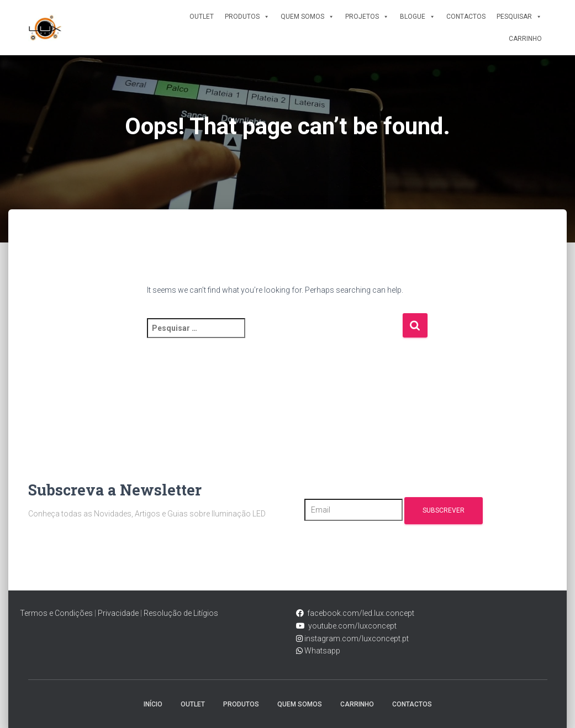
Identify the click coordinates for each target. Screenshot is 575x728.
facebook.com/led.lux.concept (361, 613)
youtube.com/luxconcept (351, 626)
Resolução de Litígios (181, 613)
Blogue (418, 17)
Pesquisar (519, 17)
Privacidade (118, 613)
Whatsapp (321, 651)
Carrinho (525, 39)
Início (153, 704)
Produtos (247, 17)
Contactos (466, 17)
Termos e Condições (56, 613)
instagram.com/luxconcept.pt (356, 639)
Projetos (367, 17)
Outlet (202, 17)
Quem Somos (307, 17)
